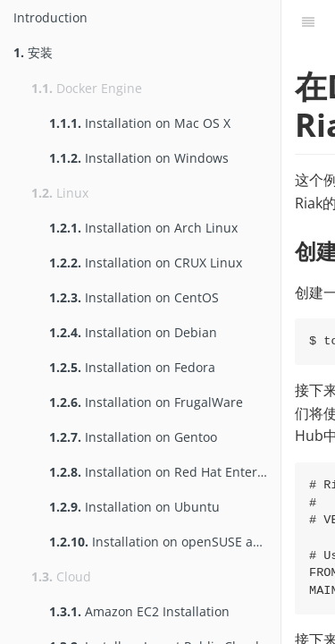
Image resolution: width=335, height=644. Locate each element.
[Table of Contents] (308, 22)
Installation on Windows (139, 158)
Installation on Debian (133, 332)
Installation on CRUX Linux (146, 263)
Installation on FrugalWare (146, 402)
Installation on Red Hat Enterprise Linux (165, 472)
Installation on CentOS (134, 297)
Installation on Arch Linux (143, 228)
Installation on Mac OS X (140, 123)
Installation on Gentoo (133, 437)
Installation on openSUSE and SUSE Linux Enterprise (165, 542)
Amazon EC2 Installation (139, 611)
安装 (33, 52)
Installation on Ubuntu (134, 507)
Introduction (50, 17)
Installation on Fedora (132, 367)
